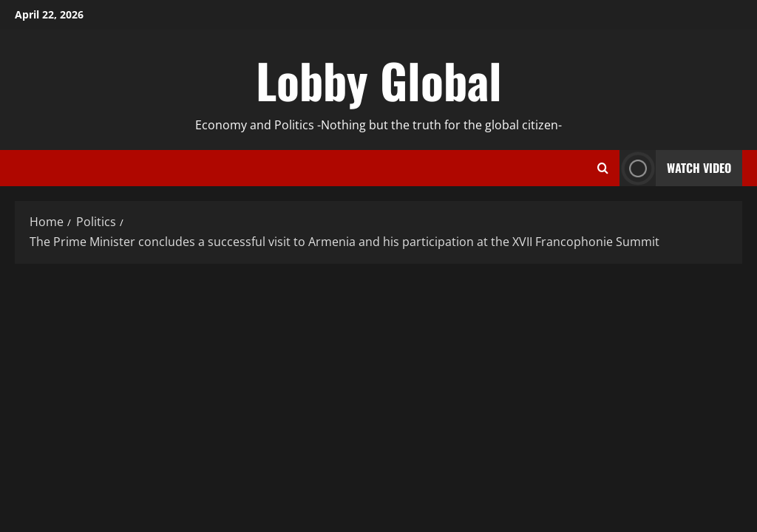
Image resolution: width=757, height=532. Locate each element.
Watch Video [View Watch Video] (675, 168)
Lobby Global (379, 80)
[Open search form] (603, 168)
